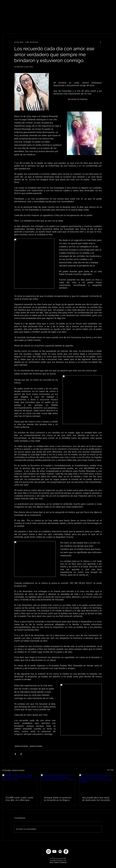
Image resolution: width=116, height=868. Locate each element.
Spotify (57, 862)
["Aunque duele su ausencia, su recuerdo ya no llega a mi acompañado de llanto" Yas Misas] (58, 784)
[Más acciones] (100, 42)
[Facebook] (66, 851)
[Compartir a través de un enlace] (21, 754)
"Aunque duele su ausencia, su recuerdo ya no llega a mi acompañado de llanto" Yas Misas (58, 799)
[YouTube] (54, 851)
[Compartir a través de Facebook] (15, 754)
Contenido (63, 862)
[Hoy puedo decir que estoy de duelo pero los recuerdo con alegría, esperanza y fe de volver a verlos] (96, 784)
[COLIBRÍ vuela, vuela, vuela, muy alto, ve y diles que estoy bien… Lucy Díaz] (20, 784)
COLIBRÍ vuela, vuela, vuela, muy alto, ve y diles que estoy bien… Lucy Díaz (19, 799)
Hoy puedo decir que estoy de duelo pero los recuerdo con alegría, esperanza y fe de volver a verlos (96, 799)
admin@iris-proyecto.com (58, 860)
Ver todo (110, 770)
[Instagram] (49, 851)
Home (51, 862)
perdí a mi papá (36, 746)
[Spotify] (60, 851)
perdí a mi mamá (21, 746)
